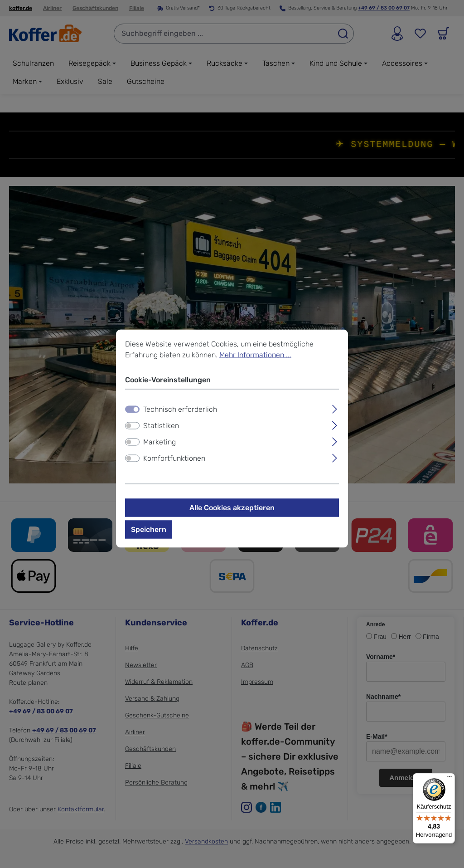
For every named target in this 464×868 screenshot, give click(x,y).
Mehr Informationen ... (255, 355)
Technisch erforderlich (180, 409)
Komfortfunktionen (174, 458)
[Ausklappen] (335, 408)
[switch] (132, 426)
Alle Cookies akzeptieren (232, 508)
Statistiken (161, 426)
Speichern (149, 529)
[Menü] (449, 779)
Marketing (159, 442)
